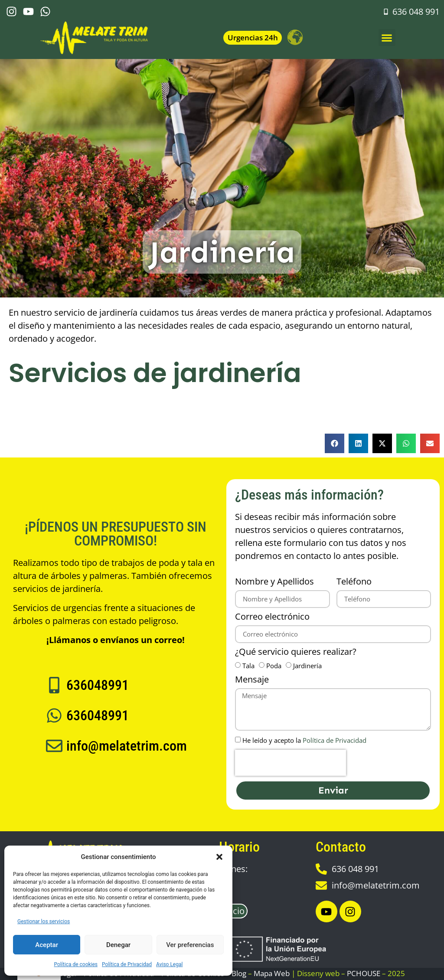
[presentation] (291, 763)
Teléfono (354, 582)
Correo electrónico (272, 617)
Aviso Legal (169, 964)
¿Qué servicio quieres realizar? (296, 652)
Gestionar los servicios (44, 921)
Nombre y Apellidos (274, 582)
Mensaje (252, 680)
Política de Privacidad (127, 964)
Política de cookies (76, 964)
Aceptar (47, 945)
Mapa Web (272, 973)
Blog (239, 973)
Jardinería (307, 666)
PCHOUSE (364, 973)
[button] (219, 857)
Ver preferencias (190, 945)
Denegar (118, 945)
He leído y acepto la (304, 741)
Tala (248, 666)
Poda (274, 666)
